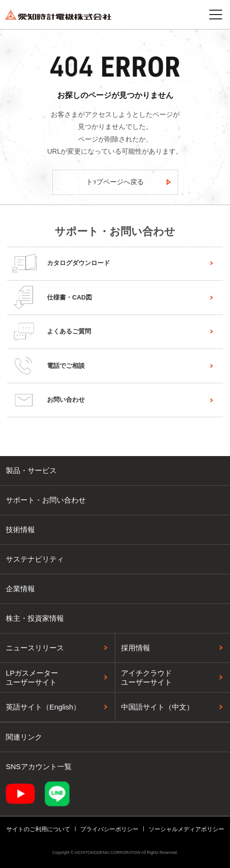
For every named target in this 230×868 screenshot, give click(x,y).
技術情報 (20, 529)
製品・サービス (31, 470)
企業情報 (20, 589)
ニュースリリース (35, 648)
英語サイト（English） (43, 707)
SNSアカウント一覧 (39, 766)
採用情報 (136, 648)
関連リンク (24, 737)
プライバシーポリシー (109, 829)
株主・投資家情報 (35, 618)
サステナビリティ (35, 559)
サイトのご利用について (38, 829)
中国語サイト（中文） (157, 707)
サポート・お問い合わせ (46, 500)
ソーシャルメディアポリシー (186, 829)
